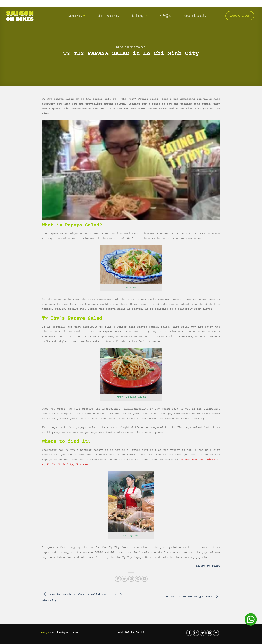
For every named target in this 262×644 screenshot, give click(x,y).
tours (76, 16)
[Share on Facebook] (118, 579)
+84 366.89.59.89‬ (131, 632)
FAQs (165, 16)
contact (195, 16)
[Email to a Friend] (131, 579)
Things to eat (135, 47)
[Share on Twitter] (124, 579)
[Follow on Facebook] (189, 633)
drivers (108, 16)
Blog (120, 47)
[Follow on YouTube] (209, 633)
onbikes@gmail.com (59, 632)
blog (139, 16)
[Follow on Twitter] (203, 633)
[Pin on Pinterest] (138, 579)
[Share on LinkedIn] (145, 579)
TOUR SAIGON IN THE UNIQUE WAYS (191, 597)
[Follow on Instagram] (196, 633)
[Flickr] (216, 633)
